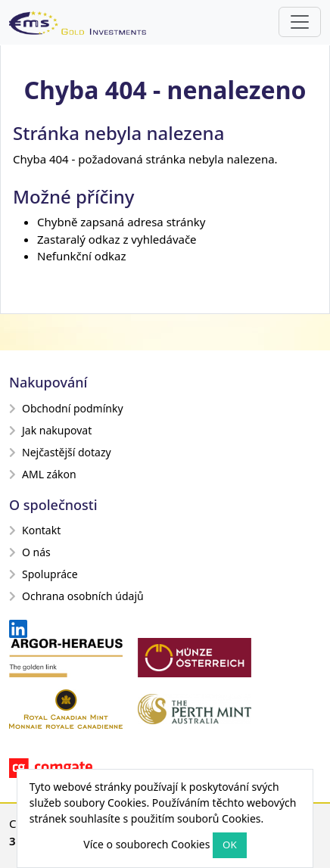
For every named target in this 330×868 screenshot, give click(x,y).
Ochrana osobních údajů (76, 596)
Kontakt (35, 530)
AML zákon (43, 474)
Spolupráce (44, 574)
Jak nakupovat (50, 430)
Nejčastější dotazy (60, 452)
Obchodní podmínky (66, 408)
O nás (30, 552)
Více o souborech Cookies (146, 844)
